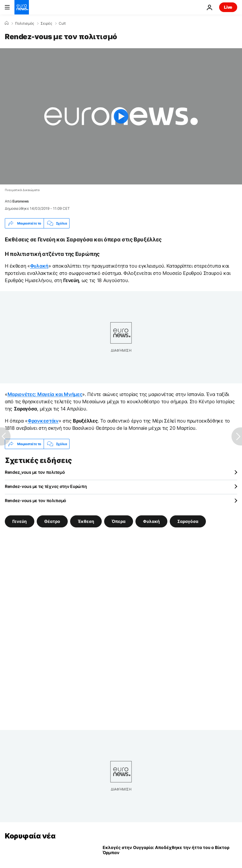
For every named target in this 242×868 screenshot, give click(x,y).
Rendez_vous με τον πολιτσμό (35, 472)
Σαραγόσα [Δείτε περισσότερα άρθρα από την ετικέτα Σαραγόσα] (188, 521)
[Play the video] (121, 116)
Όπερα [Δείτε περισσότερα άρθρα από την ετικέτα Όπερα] (119, 521)
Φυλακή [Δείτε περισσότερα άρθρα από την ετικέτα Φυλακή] (151, 521)
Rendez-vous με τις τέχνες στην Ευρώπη (46, 486)
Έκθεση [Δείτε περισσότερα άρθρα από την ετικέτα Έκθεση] (86, 521)
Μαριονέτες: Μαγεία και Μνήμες (45, 394)
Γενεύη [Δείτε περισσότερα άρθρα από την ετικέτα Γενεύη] (20, 521)
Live (228, 7)
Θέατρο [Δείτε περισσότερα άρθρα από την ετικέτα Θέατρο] (52, 521)
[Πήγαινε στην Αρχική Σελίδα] (22, 7)
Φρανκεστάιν (43, 421)
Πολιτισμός (25, 24)
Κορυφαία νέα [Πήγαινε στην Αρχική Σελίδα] (30, 836)
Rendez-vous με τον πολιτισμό (36, 500)
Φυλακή (39, 266)
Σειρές (46, 24)
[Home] (7, 23)
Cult (62, 24)
